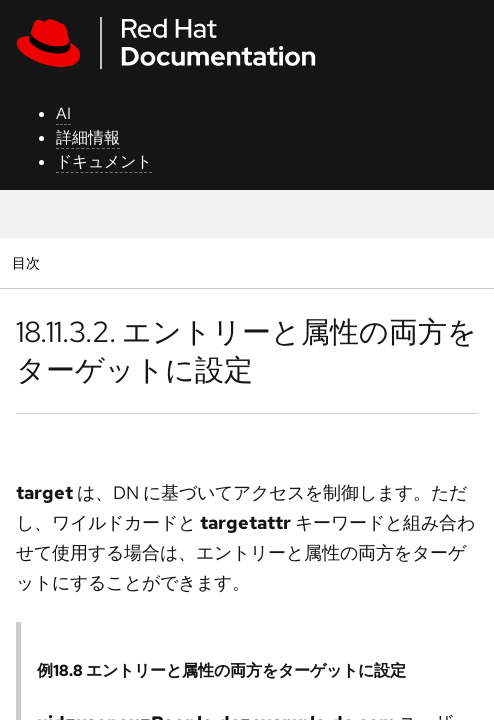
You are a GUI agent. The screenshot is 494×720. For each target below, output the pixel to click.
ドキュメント (104, 161)
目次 (28, 262)
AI (63, 113)
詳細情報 (88, 137)
